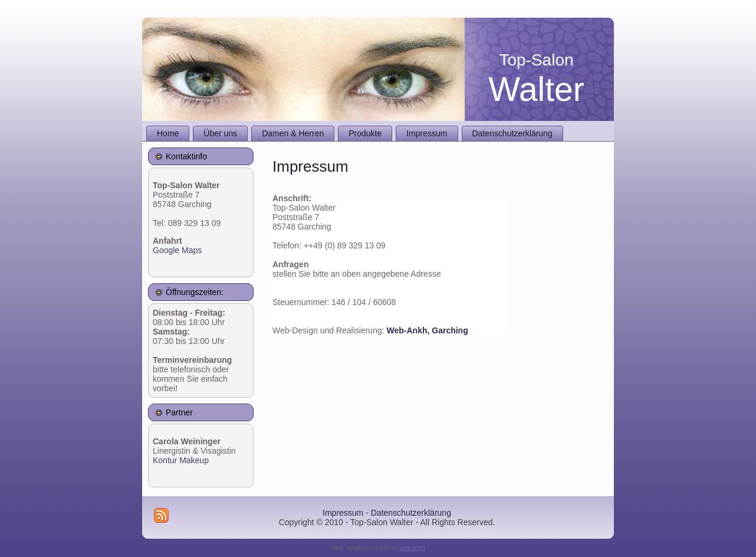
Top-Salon (536, 60)
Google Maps (177, 250)
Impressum (343, 513)
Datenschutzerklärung (411, 513)
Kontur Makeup (181, 460)
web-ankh (412, 548)
